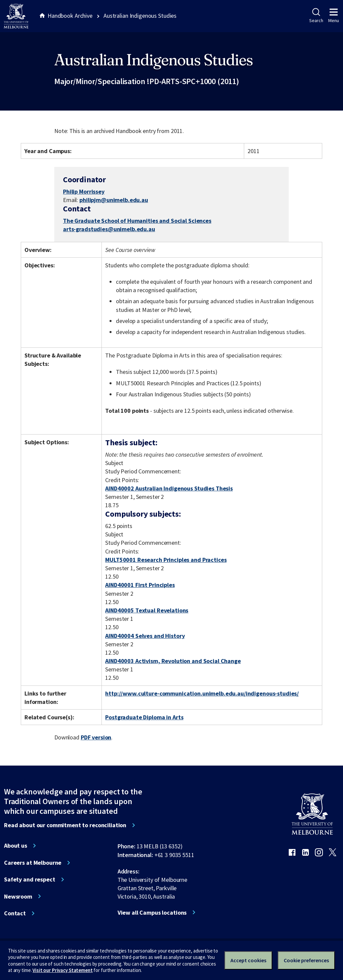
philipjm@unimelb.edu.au (114, 200)
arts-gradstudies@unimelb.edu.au (109, 229)
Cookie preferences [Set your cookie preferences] (306, 960)
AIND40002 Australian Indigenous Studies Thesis (169, 488)
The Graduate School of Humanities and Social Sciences (137, 221)
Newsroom (18, 897)
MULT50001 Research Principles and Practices (166, 560)
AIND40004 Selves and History (145, 636)
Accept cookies (248, 960)
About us (16, 846)
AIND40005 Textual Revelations (147, 610)
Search (316, 16)
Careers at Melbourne (33, 863)
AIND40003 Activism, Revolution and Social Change (173, 661)
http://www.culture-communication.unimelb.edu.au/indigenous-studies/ (202, 693)
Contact (15, 913)
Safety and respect (30, 879)
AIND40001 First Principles (140, 585)
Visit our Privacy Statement (62, 970)
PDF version (96, 737)
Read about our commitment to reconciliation (65, 825)
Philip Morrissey (84, 191)
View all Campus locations (152, 913)
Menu (334, 16)
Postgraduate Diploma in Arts (144, 717)
